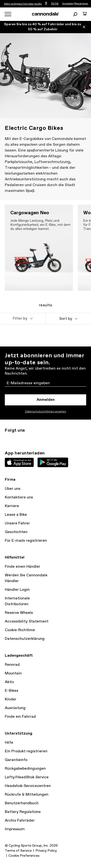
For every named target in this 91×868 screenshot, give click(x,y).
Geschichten (16, 532)
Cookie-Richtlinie (20, 630)
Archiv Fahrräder (20, 821)
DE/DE (55, 4)
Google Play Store (53, 462)
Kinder (11, 699)
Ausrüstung (15, 708)
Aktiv (9, 682)
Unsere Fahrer (17, 523)
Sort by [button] (66, 319)
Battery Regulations (23, 812)
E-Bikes (12, 691)
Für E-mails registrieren (26, 541)
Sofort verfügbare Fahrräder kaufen (23, 4)
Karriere (12, 506)
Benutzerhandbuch (22, 803)
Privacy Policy (46, 851)
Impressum (15, 829)
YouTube (39, 439)
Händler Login (17, 590)
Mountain (13, 673)
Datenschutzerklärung (25, 639)
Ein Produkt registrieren (26, 751)
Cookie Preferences (24, 856)
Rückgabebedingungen (25, 769)
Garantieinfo (16, 760)
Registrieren (81, 4)
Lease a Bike (16, 515)
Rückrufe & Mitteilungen (27, 795)
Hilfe (9, 743)
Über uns (13, 489)
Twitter (18, 439)
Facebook (29, 439)
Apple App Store (19, 462)
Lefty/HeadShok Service (27, 777)
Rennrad (12, 665)
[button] (23, 319)
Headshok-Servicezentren (28, 786)
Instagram (8, 439)
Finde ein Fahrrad (20, 717)
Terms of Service (18, 851)
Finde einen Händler (23, 567)
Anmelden (68, 4)
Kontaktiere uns (19, 497)
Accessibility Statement (27, 621)
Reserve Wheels (19, 613)
